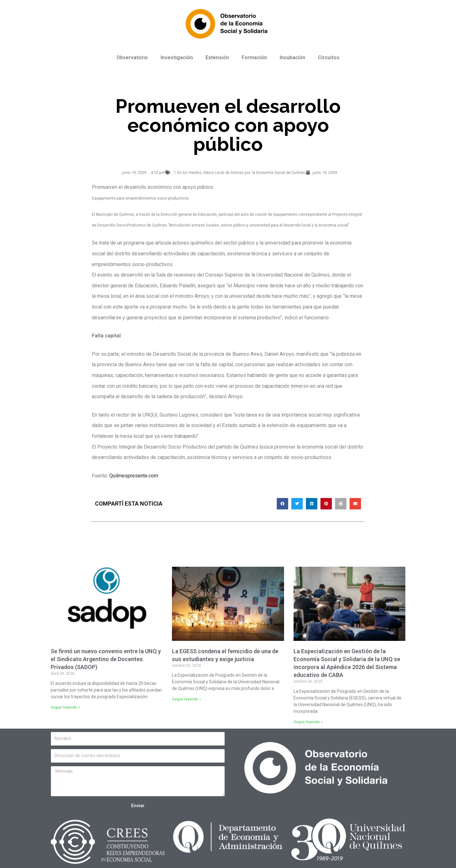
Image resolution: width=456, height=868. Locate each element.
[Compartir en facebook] (282, 504)
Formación (254, 57)
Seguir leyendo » (65, 707)
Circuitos (329, 57)
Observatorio (132, 57)
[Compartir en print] (341, 504)
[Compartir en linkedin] (312, 504)
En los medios (190, 172)
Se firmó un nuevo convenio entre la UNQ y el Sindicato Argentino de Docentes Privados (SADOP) (106, 659)
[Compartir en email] (355, 504)
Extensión (217, 57)
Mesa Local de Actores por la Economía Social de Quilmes (255, 172)
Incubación (292, 57)
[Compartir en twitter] (297, 504)
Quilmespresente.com (134, 476)
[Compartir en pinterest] (326, 504)
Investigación (177, 57)
